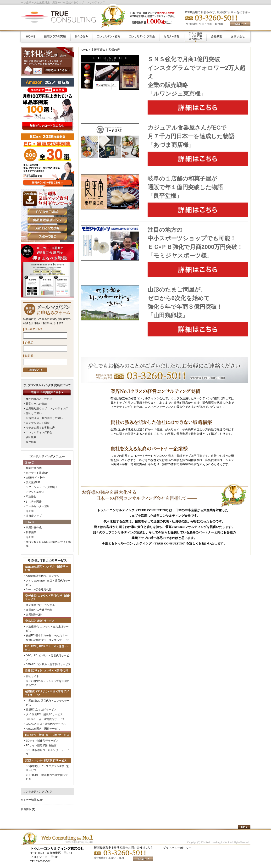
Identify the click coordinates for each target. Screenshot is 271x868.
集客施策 (31, 530)
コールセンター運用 (38, 505)
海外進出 (31, 510)
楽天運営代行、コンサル (40, 603)
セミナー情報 (29, 795)
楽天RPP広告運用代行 (39, 607)
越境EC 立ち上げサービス (41, 706)
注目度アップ (34, 514)
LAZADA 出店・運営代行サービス (46, 720)
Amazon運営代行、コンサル (43, 574)
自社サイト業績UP (37, 472)
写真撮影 (31, 495)
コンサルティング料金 (39, 432)
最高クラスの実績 (36, 404)
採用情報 (31, 441)
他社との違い (34, 413)
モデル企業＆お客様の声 (40, 427)
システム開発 (34, 500)
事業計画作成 (34, 467)
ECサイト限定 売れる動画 (41, 742)
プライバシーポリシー (177, 843)
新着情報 (26, 805)
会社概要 (31, 436)
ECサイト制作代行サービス (42, 737)
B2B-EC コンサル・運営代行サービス (48, 661)
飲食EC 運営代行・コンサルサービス (48, 637)
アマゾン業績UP (36, 491)
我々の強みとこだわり (39, 399)
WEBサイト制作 (35, 477)
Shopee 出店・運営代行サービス (45, 715)
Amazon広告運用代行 (39, 587)
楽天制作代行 (34, 612)
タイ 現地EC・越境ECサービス (44, 711)
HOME (84, 50)
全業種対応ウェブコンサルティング (47, 408)
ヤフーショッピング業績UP (42, 486)
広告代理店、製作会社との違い (44, 418)
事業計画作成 (34, 526)
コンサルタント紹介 (38, 422)
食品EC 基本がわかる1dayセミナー (47, 632)
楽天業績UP (33, 481)
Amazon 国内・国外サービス (43, 725)
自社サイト (32, 673)
